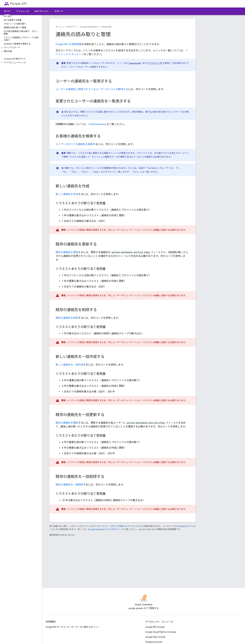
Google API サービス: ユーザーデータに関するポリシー (73, 627)
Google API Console (155, 627)
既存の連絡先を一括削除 (69, 485)
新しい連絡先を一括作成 (69, 365)
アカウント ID (155, 63)
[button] (20, 48)
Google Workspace (89, 27)
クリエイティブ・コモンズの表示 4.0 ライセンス (116, 526)
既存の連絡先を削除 (67, 318)
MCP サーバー (42, 11)
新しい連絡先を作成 (67, 194)
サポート (59, 11)
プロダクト (71, 27)
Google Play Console (155, 637)
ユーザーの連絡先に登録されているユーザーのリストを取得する (92, 89)
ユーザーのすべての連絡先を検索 (74, 144)
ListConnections (97, 124)
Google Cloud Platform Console (161, 632)
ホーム (59, 27)
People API (18, 4)
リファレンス (22, 11)
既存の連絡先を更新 (67, 252)
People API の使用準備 (69, 44)
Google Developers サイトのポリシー (105, 529)
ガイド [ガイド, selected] (7, 11)
